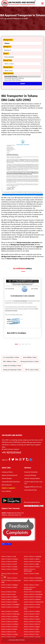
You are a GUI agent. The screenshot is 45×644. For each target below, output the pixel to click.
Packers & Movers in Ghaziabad (33, 578)
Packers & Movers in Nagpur (32, 627)
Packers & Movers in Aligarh (9, 597)
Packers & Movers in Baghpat (10, 585)
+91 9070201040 (11, 452)
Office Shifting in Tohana (10, 362)
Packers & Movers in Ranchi (32, 632)
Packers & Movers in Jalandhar (10, 619)
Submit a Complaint (8, 488)
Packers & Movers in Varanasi (32, 637)
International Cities (31, 490)
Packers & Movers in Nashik (9, 629)
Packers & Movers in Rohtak (9, 562)
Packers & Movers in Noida (31, 574)
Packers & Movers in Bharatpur (33, 592)
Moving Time (8, 60)
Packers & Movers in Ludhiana (10, 624)
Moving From (8, 40)
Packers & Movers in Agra (9, 594)
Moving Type (8, 67)
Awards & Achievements (10, 475)
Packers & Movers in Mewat (32, 559)
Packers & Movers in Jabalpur (10, 617)
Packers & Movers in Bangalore (10, 599)
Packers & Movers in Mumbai (9, 627)
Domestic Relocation (31, 472)
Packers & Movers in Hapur (32, 585)
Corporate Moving (30, 475)
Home (2, 19)
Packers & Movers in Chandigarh (10, 605)
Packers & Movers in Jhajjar (31, 564)
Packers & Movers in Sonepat (32, 562)
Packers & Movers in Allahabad (33, 597)
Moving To (7, 47)
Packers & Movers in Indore (32, 614)
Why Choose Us (7, 485)
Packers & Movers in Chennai (32, 605)
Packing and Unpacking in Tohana (12, 370)
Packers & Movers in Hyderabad (10, 614)
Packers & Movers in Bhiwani (9, 569)
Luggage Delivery (33, 487)
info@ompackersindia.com (15, 513)
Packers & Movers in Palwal (32, 567)
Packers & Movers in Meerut (9, 578)
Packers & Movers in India (9, 557)
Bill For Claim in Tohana (32, 370)
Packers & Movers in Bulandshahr (33, 581)
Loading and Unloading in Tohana (12, 366)
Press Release (6, 491)
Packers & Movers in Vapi (8, 637)
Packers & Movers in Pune (9, 632)
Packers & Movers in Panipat (9, 567)
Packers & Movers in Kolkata (9, 622)
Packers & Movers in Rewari (9, 564)
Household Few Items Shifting (22, 78)
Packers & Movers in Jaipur (31, 617)
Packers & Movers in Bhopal (9, 602)
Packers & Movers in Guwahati (10, 611)
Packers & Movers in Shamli (9, 587)
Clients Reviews (7, 478)
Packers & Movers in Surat (31, 634)
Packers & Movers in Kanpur (32, 619)
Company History (7, 472)
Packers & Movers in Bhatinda (32, 599)
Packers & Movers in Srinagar (10, 634)
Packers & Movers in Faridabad (32, 557)
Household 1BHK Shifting (22, 80)
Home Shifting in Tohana (30, 357)
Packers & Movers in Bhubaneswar (34, 602)
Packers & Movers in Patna (31, 629)
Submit (23, 84)
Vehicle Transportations (32, 478)
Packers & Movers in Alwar (9, 592)
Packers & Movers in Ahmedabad (33, 594)
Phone (6, 53)
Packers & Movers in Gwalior (32, 611)
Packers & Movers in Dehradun (10, 607)
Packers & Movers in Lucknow (32, 622)
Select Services (8, 73)
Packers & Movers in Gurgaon (10, 559)
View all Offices (7, 544)
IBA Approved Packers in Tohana (30, 362)
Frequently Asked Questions (11, 482)
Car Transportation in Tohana (11, 357)
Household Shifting (22, 77)
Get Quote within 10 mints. (17, 640)
